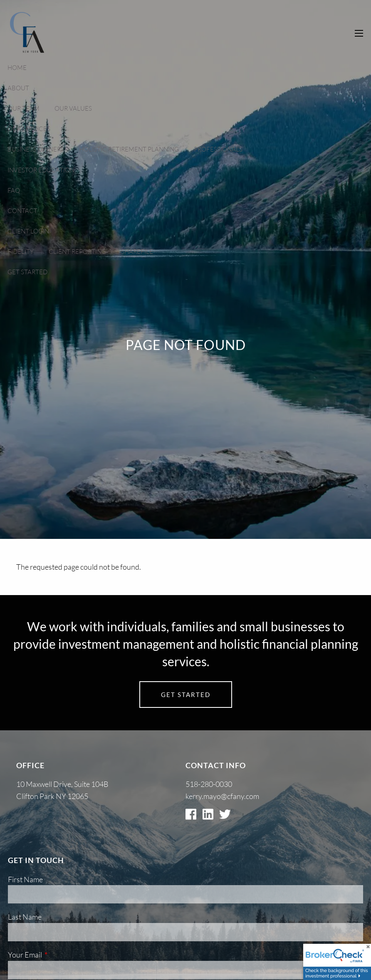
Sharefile (137, 252)
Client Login (28, 231)
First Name (25, 879)
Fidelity (21, 252)
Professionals (218, 149)
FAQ (14, 190)
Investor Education (41, 170)
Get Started (27, 272)
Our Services (29, 129)
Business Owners (36, 149)
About (18, 88)
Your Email (58, 955)
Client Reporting (77, 252)
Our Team (23, 108)
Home (17, 68)
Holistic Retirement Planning (129, 149)
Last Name (25, 917)
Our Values (73, 108)
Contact (22, 211)
